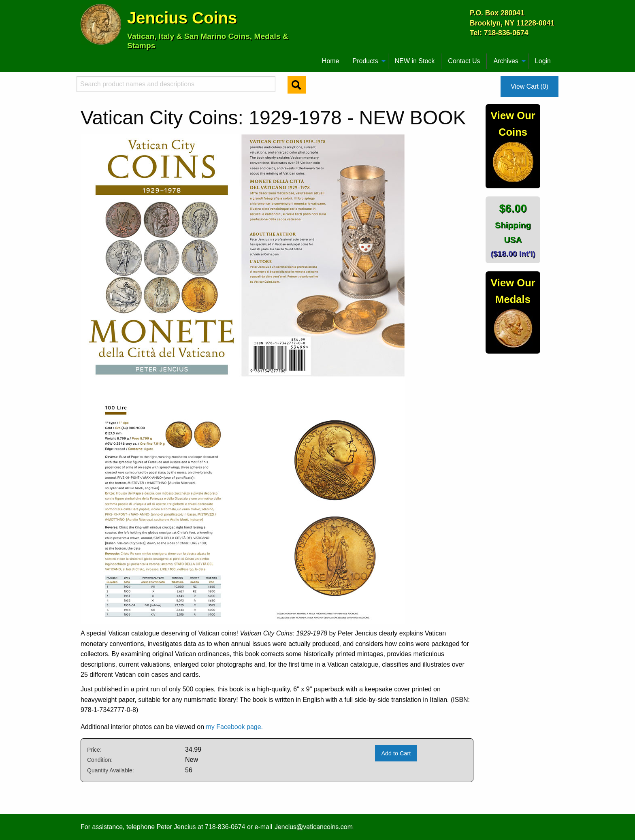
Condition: (100, 760)
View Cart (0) (530, 86)
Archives (506, 61)
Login (543, 61)
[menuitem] (84, 58)
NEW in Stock (415, 61)
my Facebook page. (235, 727)
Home (331, 61)
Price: (94, 750)
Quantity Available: (111, 770)
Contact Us (464, 61)
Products (365, 61)
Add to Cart (396, 753)
